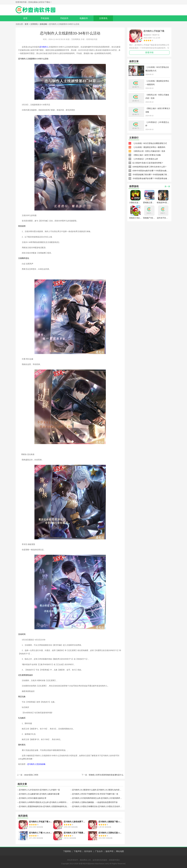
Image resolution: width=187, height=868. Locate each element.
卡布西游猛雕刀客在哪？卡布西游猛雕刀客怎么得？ (153, 175)
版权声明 (109, 851)
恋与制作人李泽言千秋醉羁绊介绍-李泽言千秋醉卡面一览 (95, 794)
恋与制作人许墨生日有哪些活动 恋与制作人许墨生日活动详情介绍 (98, 806)
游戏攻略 (43, 24)
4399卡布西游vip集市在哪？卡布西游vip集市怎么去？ (154, 171)
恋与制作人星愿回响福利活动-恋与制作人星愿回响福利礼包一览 (44, 806)
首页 (25, 18)
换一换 (167, 186)
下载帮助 (67, 851)
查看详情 (149, 53)
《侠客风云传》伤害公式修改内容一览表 (149, 151)
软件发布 (88, 851)
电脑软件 (84, 18)
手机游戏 (45, 18)
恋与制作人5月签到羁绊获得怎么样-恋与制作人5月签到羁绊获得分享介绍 (98, 798)
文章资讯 (103, 18)
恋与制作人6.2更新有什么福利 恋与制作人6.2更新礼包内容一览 (98, 790)
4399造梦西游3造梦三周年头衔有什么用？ (150, 167)
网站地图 (120, 851)
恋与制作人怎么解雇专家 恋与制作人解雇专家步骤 (39, 794)
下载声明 (78, 851)
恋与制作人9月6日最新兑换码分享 (33, 798)
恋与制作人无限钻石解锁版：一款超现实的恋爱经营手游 (95, 802)
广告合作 (99, 851)
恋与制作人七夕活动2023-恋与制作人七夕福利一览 (39, 790)
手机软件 (64, 18)
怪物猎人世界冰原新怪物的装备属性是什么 (106, 775)
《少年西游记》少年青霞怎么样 (145, 159)
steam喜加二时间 (31, 775)
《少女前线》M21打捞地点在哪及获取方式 (150, 143)
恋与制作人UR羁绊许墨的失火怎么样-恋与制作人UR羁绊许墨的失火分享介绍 (44, 802)
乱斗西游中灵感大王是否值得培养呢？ (148, 163)
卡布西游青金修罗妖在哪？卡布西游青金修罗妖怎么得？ (155, 178)
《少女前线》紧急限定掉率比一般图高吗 (149, 147)
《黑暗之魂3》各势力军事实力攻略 (147, 155)
